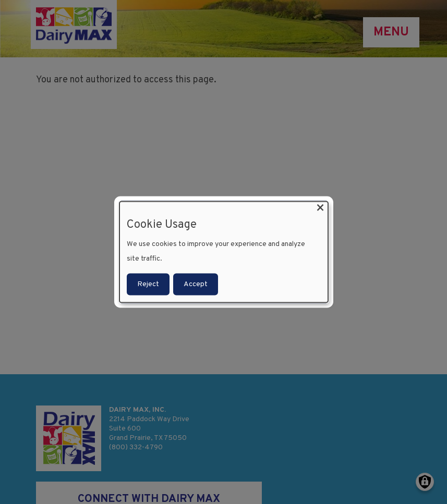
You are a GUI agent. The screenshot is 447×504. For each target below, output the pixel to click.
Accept (196, 284)
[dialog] (224, 252)
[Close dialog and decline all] (320, 208)
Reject (148, 284)
